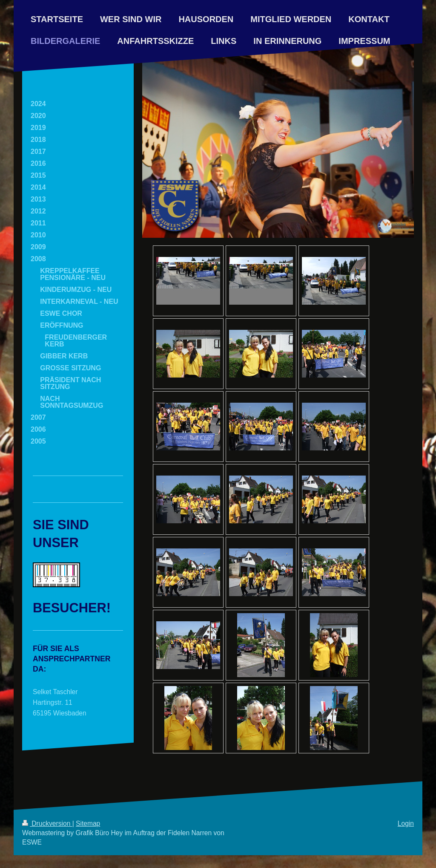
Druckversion (47, 823)
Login (406, 823)
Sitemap (88, 823)
